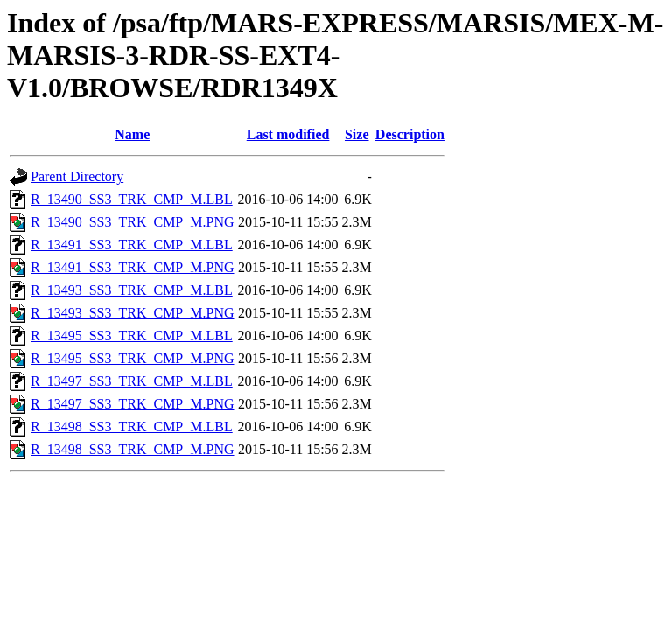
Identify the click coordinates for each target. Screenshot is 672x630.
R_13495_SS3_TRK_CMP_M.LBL (132, 336)
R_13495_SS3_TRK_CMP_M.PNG (133, 358)
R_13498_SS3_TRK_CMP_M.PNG (133, 449)
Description (410, 134)
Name (132, 134)
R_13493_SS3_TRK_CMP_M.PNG (133, 313)
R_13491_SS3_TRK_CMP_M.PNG (133, 267)
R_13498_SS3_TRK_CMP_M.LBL (132, 427)
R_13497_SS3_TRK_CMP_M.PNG (133, 404)
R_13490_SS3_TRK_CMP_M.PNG (133, 222)
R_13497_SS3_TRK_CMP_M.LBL (132, 381)
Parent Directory (77, 176)
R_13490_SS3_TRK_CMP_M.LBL (132, 199)
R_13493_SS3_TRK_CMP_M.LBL (132, 290)
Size (357, 134)
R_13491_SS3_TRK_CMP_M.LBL (132, 245)
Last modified (288, 134)
